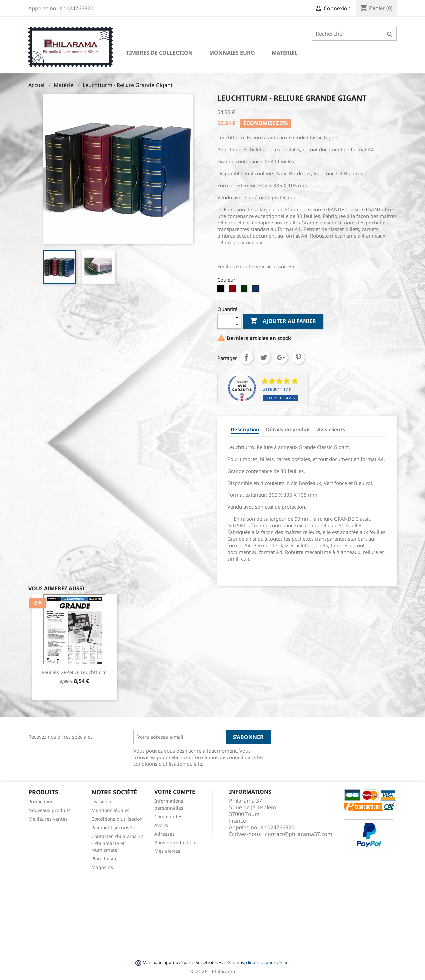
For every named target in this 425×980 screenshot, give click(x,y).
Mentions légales (110, 810)
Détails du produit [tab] (288, 429)
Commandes (168, 816)
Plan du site (104, 859)
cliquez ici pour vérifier (268, 963)
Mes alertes (167, 851)
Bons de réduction (175, 842)
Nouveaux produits (49, 810)
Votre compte (175, 792)
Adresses (165, 834)
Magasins (102, 867)
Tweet (264, 357)
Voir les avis (281, 398)
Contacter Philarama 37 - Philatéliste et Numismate (117, 843)
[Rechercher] (354, 34)
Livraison (101, 802)
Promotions (41, 802)
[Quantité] (225, 321)
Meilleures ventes (48, 819)
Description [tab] (245, 429)
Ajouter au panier (283, 321)
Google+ (281, 357)
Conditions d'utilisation (117, 819)
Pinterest (298, 357)
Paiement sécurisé (112, 827)
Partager (246, 357)
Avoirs (161, 825)
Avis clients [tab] (331, 429)
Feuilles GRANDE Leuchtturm (74, 672)
